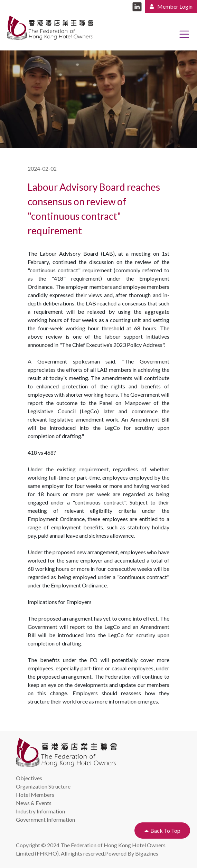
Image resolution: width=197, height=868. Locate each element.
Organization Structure (43, 786)
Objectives (29, 778)
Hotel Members (35, 795)
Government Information (45, 819)
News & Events (34, 803)
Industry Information (40, 811)
